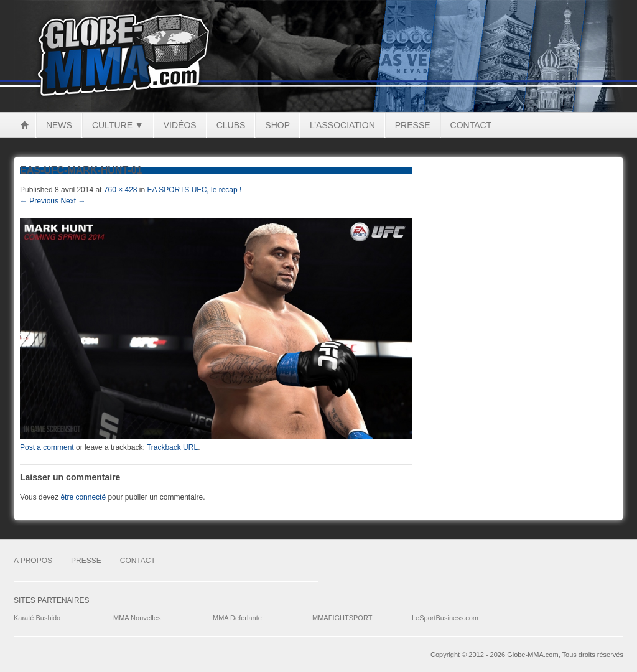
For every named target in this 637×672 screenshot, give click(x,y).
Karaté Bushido (37, 618)
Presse (413, 125)
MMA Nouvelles (137, 618)
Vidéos (180, 125)
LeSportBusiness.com (445, 618)
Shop (277, 125)
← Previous (39, 201)
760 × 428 (121, 190)
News (59, 125)
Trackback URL (172, 447)
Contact (471, 125)
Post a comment (47, 447)
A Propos (33, 561)
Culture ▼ (118, 125)
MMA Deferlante (237, 618)
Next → (73, 201)
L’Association (342, 125)
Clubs (231, 125)
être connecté (83, 497)
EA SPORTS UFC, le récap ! (195, 190)
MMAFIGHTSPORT (342, 618)
